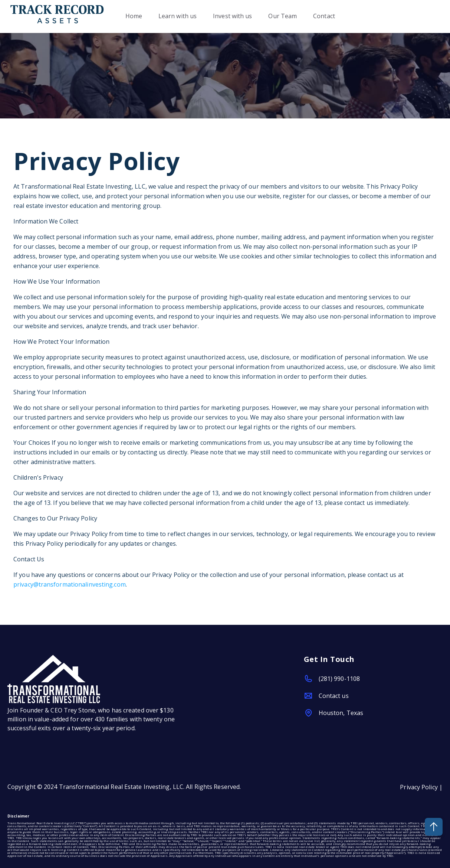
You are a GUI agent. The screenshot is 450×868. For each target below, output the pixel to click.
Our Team (283, 16)
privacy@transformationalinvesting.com (70, 584)
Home (134, 16)
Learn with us (178, 16)
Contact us (334, 696)
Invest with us (232, 16)
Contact (324, 16)
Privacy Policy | (421, 787)
